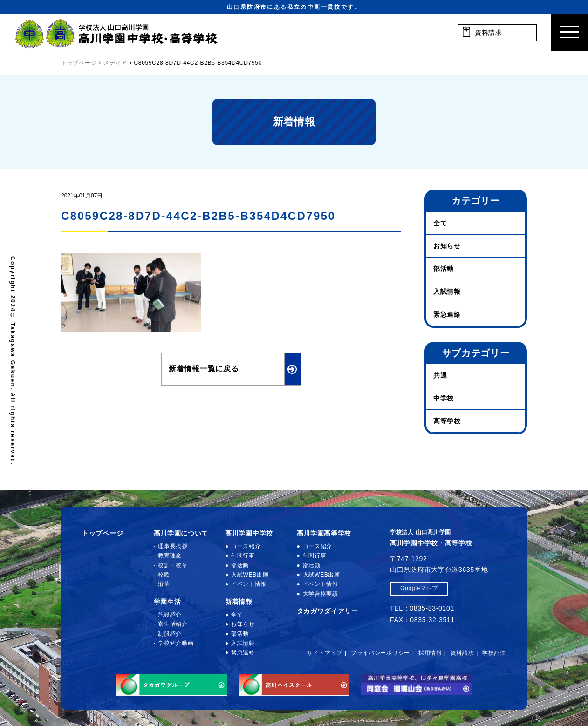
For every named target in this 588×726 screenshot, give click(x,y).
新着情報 (239, 602)
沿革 (164, 584)
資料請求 (462, 653)
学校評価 (494, 653)
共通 (440, 375)
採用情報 (430, 653)
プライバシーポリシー (380, 653)
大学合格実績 (321, 594)
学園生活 (168, 602)
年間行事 (243, 556)
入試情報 (447, 292)
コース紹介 (246, 546)
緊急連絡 (447, 314)
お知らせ (447, 246)
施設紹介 (170, 615)
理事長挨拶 (173, 546)
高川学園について (181, 533)
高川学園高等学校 (324, 533)
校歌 (164, 575)
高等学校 (447, 421)
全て (440, 223)
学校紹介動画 (176, 643)
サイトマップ (325, 653)
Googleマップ (419, 588)
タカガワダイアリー (328, 611)
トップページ (103, 533)
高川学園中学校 (249, 533)
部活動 (444, 269)
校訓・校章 (173, 565)
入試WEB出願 (250, 575)
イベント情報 (249, 584)
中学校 (444, 398)
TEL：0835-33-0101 (422, 608)
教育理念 (170, 556)
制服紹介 (170, 634)
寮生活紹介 (173, 624)
